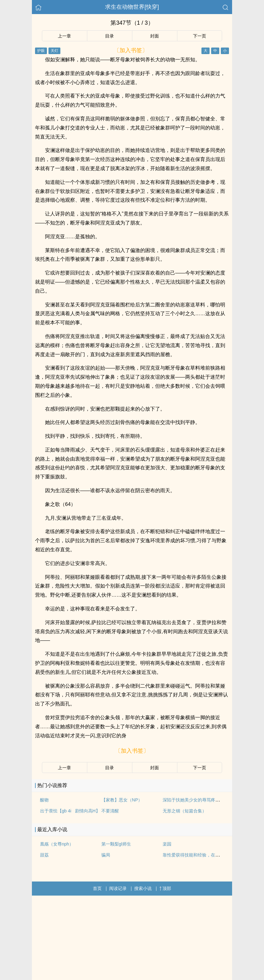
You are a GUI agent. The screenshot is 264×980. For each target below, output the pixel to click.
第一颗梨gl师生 (116, 844)
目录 (109, 36)
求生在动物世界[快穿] (132, 7)
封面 (155, 36)
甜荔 (44, 855)
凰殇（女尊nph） (57, 844)
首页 (97, 888)
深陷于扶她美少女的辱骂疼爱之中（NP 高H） (207, 800)
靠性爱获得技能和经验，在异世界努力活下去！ (209, 855)
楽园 (167, 844)
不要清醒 (110, 811)
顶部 (165, 888)
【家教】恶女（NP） (122, 800)
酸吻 (44, 800)
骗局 (106, 855)
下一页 (200, 36)
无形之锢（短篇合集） (185, 811)
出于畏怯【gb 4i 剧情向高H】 (70, 811)
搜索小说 (143, 888)
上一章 (64, 36)
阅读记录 (118, 888)
